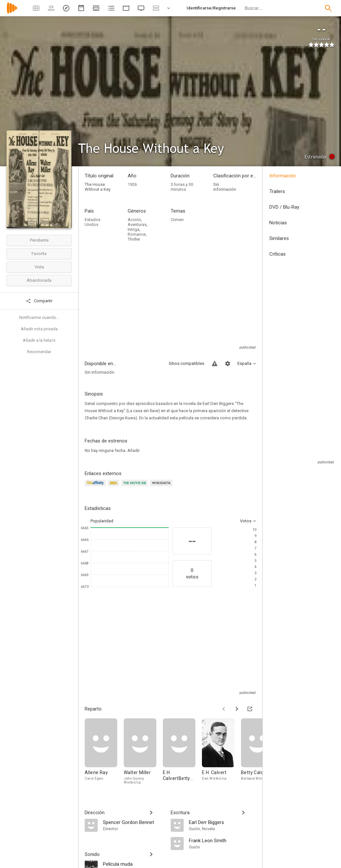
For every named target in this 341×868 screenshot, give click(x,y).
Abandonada (39, 280)
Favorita (39, 254)
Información (283, 176)
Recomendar (39, 352)
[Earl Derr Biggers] (223, 822)
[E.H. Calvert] (221, 753)
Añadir (134, 450)
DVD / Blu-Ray (284, 207)
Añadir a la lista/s (39, 340)
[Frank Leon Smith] (223, 840)
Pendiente (39, 240)
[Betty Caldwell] (261, 753)
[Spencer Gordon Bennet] (134, 822)
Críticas (277, 254)
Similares (279, 238)
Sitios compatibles (186, 363)
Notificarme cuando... (39, 317)
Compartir (39, 301)
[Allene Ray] (104, 753)
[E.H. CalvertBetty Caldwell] (182, 753)
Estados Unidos (92, 222)
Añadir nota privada (39, 329)
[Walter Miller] (143, 753)
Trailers (277, 191)
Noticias (278, 223)
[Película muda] (134, 864)
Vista (39, 267)
